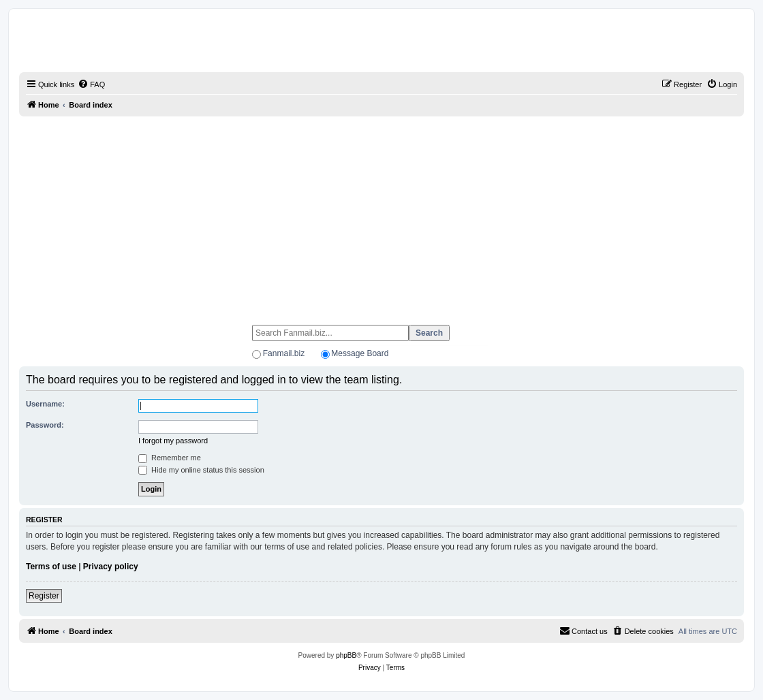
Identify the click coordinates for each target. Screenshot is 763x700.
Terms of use (51, 567)
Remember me (170, 458)
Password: (45, 425)
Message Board (360, 353)
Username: (45, 404)
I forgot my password (173, 441)
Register (44, 596)
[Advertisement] (381, 214)
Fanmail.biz (284, 353)
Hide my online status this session (201, 470)
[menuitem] (91, 84)
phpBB (346, 655)
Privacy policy (111, 567)
